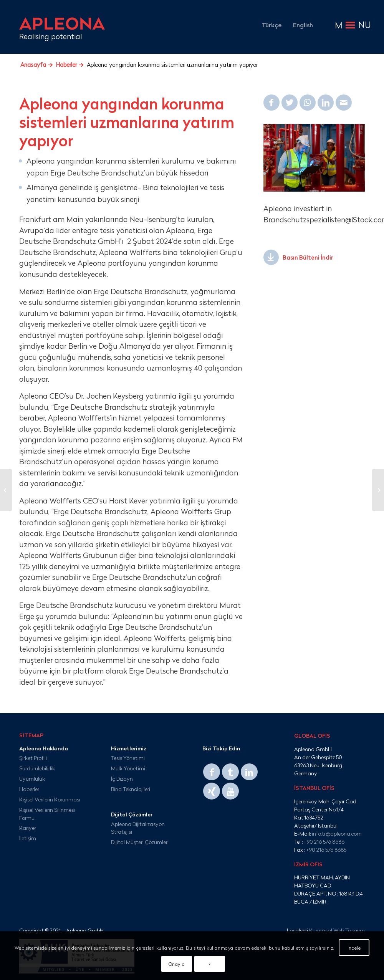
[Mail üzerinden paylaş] (344, 103)
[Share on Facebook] (271, 103)
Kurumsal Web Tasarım (337, 930)
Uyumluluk (32, 779)
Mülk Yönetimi (128, 768)
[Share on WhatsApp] (308, 103)
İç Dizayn (122, 779)
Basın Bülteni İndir (308, 257)
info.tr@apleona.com (337, 833)
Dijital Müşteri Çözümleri (140, 842)
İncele (354, 948)
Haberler (29, 789)
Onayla (177, 964)
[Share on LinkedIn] (326, 103)
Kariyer (28, 828)
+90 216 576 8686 (324, 842)
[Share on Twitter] (290, 103)
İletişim (28, 838)
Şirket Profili (33, 758)
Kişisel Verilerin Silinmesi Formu (47, 814)
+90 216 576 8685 (326, 850)
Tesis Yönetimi (128, 758)
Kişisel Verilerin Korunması (50, 799)
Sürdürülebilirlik (37, 768)
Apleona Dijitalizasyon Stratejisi (138, 828)
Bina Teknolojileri (131, 789)
